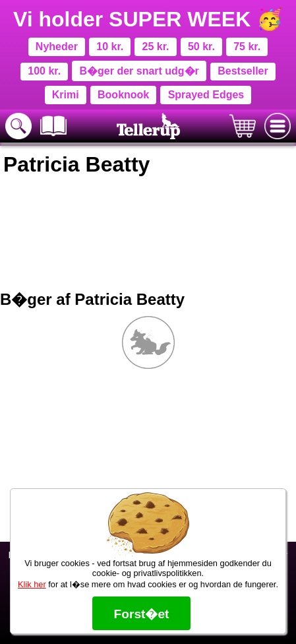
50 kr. (201, 47)
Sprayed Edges (206, 95)
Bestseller (243, 71)
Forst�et (141, 614)
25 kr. (156, 47)
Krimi (66, 95)
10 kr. (110, 47)
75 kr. (247, 47)
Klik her (32, 584)
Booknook (123, 95)
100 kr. (44, 71)
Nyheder (57, 47)
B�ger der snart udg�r (139, 71)
